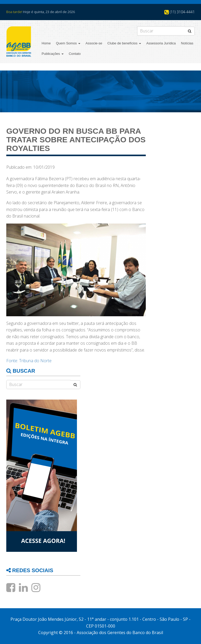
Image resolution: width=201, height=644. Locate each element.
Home (46, 43)
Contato (75, 54)
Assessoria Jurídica (161, 43)
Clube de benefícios (124, 43)
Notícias (187, 43)
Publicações (53, 54)
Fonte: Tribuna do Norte (29, 361)
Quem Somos (68, 43)
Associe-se (94, 43)
